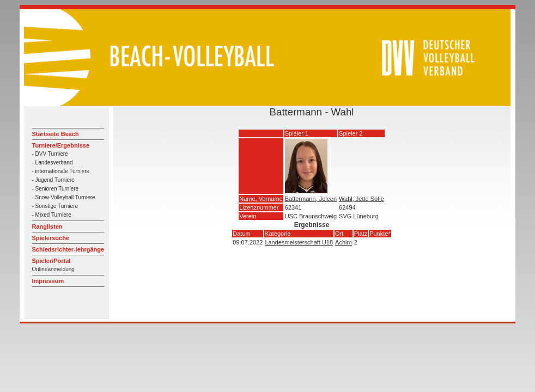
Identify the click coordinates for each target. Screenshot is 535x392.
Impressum (48, 281)
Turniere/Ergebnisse (61, 145)
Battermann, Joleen (311, 199)
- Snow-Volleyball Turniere (64, 197)
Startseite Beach (56, 134)
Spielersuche (51, 238)
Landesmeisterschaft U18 (299, 242)
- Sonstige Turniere (55, 206)
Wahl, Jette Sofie (361, 199)
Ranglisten (47, 226)
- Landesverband (53, 163)
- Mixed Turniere (52, 215)
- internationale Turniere (61, 171)
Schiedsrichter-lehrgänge (68, 249)
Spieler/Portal (51, 261)
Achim (344, 242)
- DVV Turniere (50, 154)
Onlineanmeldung (53, 269)
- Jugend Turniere (53, 180)
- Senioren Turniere (56, 189)
